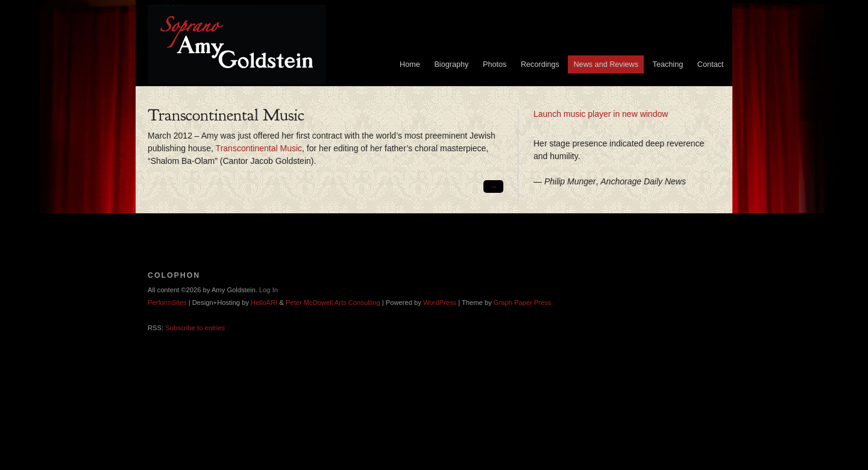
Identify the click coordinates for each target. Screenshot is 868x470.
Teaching (668, 64)
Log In (269, 290)
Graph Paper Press (523, 302)
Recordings (540, 64)
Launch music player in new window (601, 114)
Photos (495, 64)
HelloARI (264, 302)
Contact (711, 64)
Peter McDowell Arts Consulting (333, 302)
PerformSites (167, 302)
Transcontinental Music (259, 148)
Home (410, 64)
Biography (451, 64)
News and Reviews (606, 64)
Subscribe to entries (195, 328)
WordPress (440, 302)
